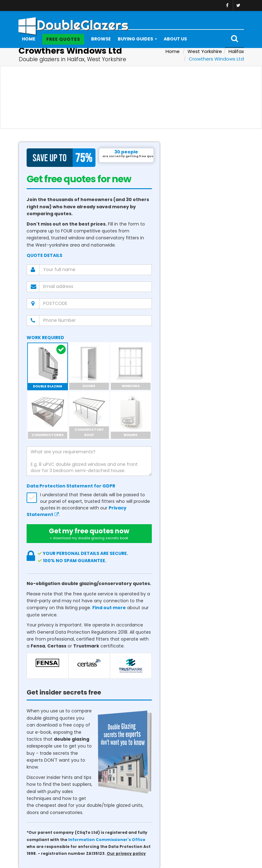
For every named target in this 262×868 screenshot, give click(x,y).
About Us (175, 39)
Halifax (236, 51)
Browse (101, 39)
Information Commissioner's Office (107, 840)
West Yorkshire (205, 51)
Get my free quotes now (89, 534)
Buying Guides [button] (135, 39)
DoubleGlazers (73, 23)
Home (29, 39)
